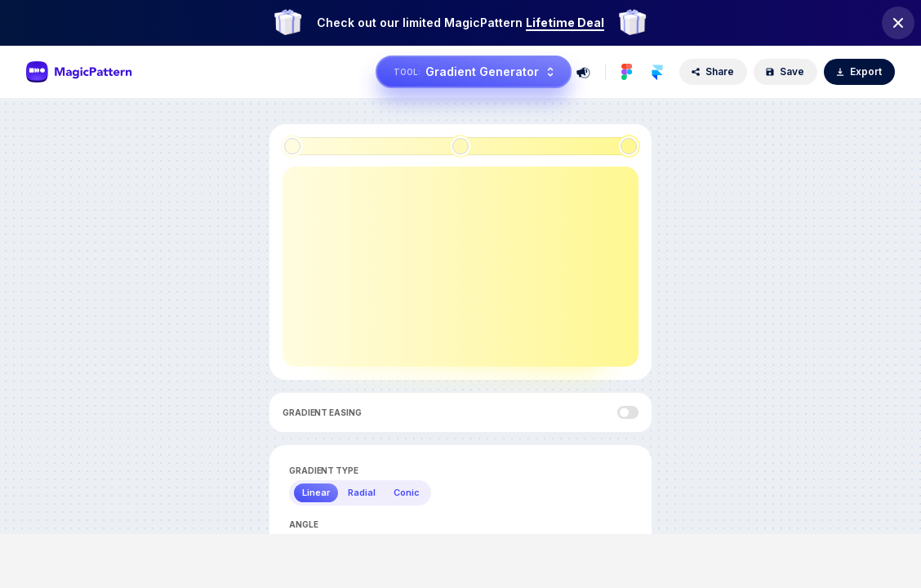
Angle (304, 524)
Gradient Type (324, 470)
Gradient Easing (322, 412)
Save (785, 71)
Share (712, 71)
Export (859, 71)
